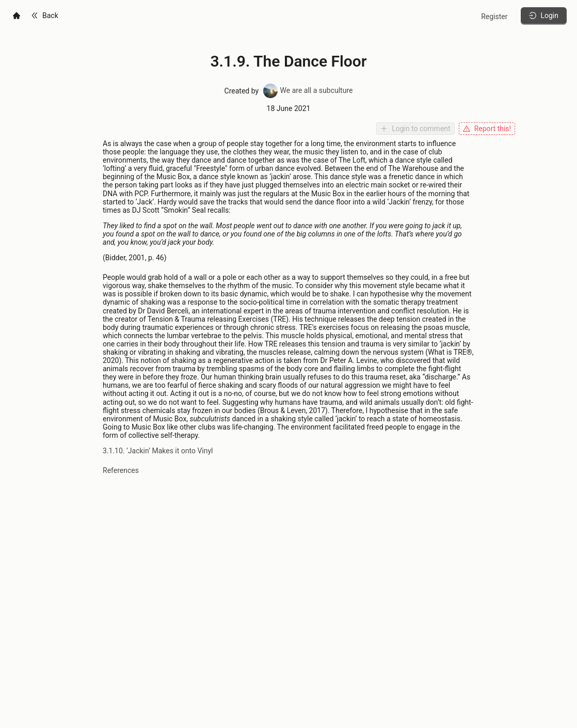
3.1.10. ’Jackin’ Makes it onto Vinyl (158, 451)
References (121, 470)
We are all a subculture (308, 90)
